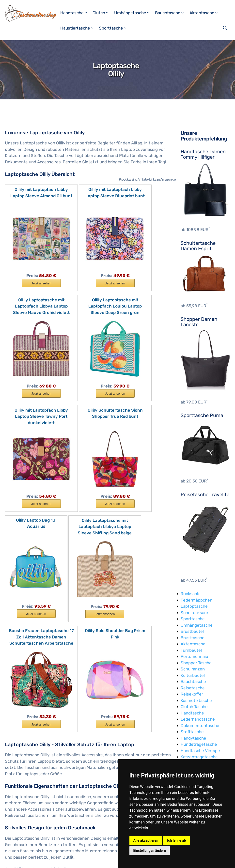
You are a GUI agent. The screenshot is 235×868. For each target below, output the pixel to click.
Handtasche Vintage (200, 751)
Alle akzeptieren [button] (146, 840)
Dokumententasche (200, 726)
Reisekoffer (192, 694)
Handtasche (76, 13)
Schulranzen (193, 669)
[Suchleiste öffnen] (226, 28)
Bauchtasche (172, 13)
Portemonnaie (194, 656)
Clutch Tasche (194, 707)
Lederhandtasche (198, 719)
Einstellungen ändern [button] (150, 851)
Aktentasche (206, 13)
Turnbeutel (191, 650)
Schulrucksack (195, 613)
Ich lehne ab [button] (176, 840)
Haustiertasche (79, 28)
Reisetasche (193, 688)
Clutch (103, 13)
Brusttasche (193, 638)
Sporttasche (115, 28)
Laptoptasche (194, 606)
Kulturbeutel (193, 675)
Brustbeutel (192, 631)
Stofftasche (192, 732)
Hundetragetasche (199, 744)
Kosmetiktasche (196, 700)
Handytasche (193, 738)
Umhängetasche (134, 13)
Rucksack (190, 594)
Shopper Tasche (196, 663)
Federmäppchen (196, 600)
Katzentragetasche (199, 757)
